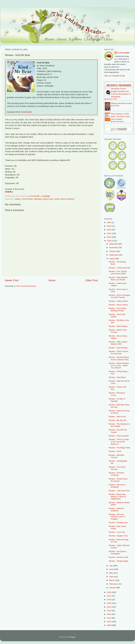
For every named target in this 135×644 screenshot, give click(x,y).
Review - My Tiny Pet (118, 420)
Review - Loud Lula (117, 532)
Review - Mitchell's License (117, 456)
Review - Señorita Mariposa (116, 510)
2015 (109, 603)
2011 (109, 618)
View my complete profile (114, 76)
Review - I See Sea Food (119, 491)
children (18, 199)
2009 (109, 625)
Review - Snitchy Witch (118, 301)
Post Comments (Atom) (26, 286)
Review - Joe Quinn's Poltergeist (118, 553)
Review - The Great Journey (117, 468)
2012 (109, 614)
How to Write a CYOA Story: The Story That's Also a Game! (120, 116)
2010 (109, 622)
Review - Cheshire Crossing (116, 474)
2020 (109, 237)
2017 (109, 596)
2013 (109, 611)
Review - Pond (115, 451)
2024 (109, 222)
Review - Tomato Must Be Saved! (118, 480)
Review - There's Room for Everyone (119, 352)
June (112, 569)
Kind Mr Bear (27, 199)
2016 (109, 600)
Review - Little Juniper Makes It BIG (118, 343)
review (57, 199)
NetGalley (38, 199)
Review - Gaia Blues (117, 377)
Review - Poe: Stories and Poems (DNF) (118, 273)
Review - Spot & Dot (117, 417)
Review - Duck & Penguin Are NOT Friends (119, 296)
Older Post (92, 280)
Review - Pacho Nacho (118, 305)
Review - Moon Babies (118, 326)
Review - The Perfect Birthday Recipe (118, 310)
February (113, 584)
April (111, 577)
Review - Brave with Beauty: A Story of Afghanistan (117, 497)
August (112, 259)
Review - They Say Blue (119, 436)
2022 (109, 230)
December (114, 244)
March (112, 580)
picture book (48, 199)
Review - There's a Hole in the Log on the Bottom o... (119, 442)
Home (52, 280)
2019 (109, 241)
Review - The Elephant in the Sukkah (119, 425)
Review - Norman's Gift (118, 557)
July (111, 566)
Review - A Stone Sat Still (119, 268)
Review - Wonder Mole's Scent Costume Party (119, 358)
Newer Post (12, 280)
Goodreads (26, 112)
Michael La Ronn (112, 99)
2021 (109, 233)
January (113, 588)
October (113, 251)
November (114, 248)
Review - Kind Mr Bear (118, 348)
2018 (109, 592)
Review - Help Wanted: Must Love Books (118, 279)
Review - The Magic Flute (119, 448)
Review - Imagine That (118, 536)
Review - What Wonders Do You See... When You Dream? (119, 365)
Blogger (73, 637)
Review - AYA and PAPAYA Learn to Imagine (117, 517)
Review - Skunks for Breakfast (117, 486)
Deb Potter (116, 106)
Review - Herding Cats (118, 522)
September (114, 255)
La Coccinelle (123, 53)
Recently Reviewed (119, 85)
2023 (109, 226)
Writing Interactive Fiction (121, 103)
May (111, 573)
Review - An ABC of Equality (117, 400)
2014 (109, 607)
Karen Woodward (118, 122)
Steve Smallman (68, 199)
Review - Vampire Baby (119, 561)
